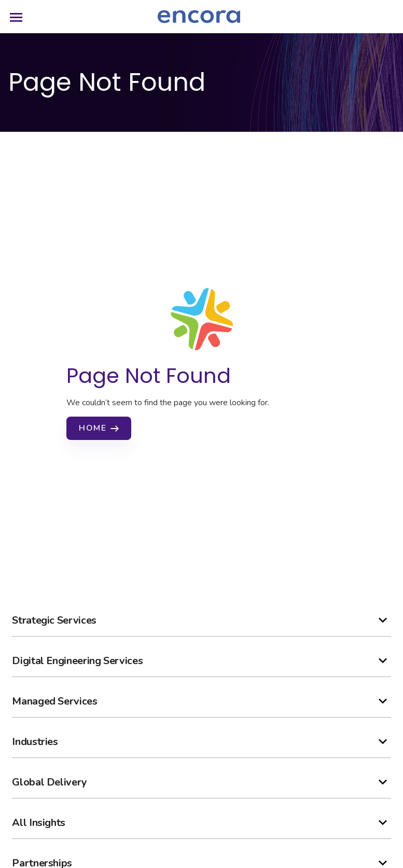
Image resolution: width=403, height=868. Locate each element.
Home (93, 428)
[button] (201, 621)
